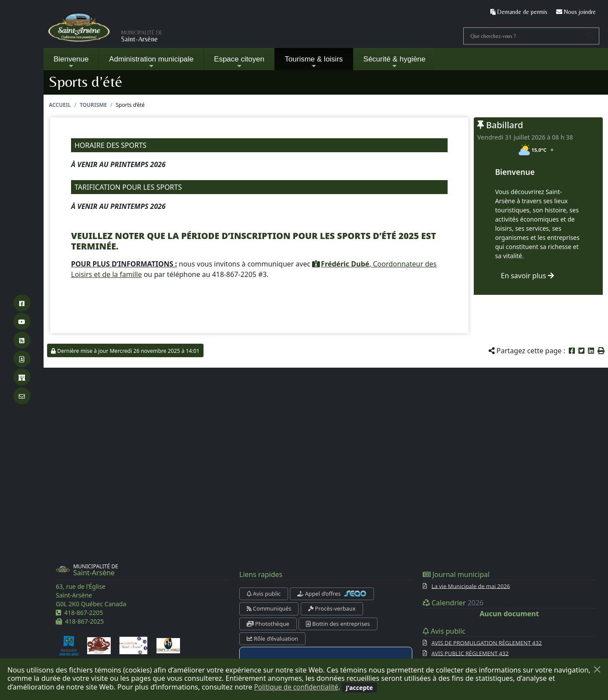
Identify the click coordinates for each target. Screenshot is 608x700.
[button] (601, 351)
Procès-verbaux (332, 608)
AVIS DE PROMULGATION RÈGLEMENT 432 (487, 642)
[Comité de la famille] (168, 645)
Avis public (264, 594)
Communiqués (269, 608)
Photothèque (268, 624)
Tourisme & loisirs (314, 62)
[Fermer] (597, 669)
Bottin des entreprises (338, 624)
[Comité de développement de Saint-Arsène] (99, 645)
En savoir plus (527, 276)
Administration (151, 62)
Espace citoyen (239, 62)
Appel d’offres (332, 594)
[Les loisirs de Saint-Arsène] (133, 645)
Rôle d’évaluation (272, 639)
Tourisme (93, 105)
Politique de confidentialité (298, 687)
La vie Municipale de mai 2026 (471, 586)
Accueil (60, 105)
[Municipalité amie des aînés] (69, 645)
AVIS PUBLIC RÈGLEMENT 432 (470, 653)
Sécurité (395, 62)
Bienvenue (71, 62)
